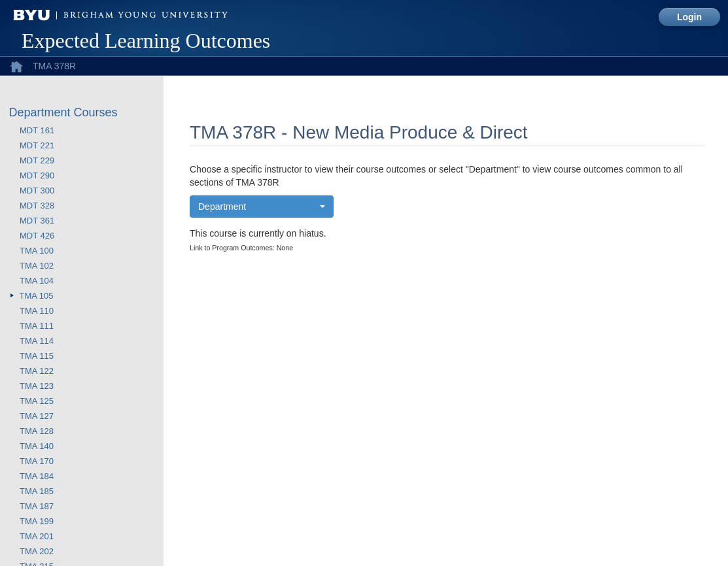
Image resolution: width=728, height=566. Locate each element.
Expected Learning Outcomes (146, 41)
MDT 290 (37, 175)
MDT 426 (37, 236)
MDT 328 (37, 206)
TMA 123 (37, 386)
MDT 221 (37, 145)
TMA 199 (37, 521)
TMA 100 (37, 251)
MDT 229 (37, 160)
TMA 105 (37, 296)
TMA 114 (37, 341)
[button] (262, 207)
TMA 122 (37, 371)
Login (689, 17)
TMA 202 (37, 551)
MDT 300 (37, 191)
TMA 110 (37, 311)
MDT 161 (37, 130)
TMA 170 (37, 461)
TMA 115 (37, 356)
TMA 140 (37, 446)
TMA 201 (37, 536)
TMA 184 (37, 476)
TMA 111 (37, 326)
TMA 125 (37, 401)
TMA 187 (37, 506)
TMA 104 (37, 281)
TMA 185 (37, 491)
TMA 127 (37, 416)
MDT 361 (37, 221)
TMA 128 (37, 431)
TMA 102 (37, 266)
